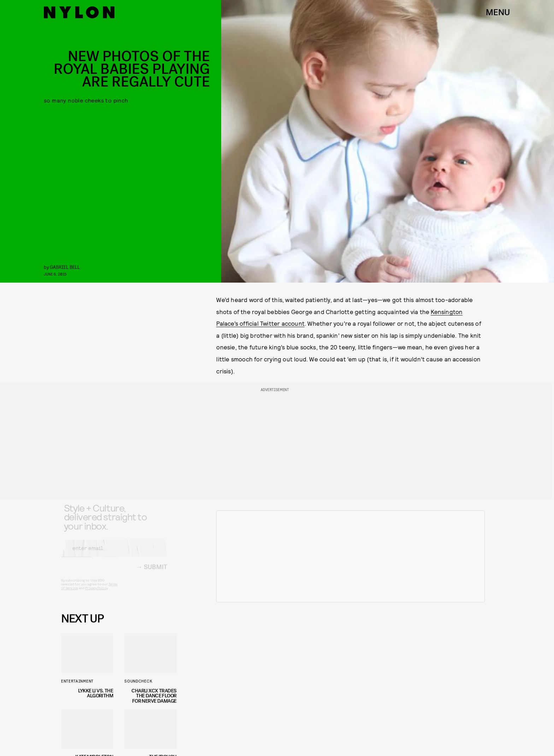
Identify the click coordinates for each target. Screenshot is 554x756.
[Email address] (114, 554)
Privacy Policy (96, 593)
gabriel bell (65, 267)
